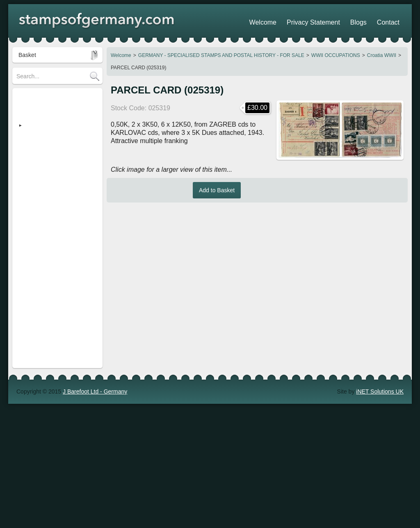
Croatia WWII (382, 55)
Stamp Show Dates (41, 241)
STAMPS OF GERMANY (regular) (48, 100)
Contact (392, 20)
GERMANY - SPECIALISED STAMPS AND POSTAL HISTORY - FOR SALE (221, 55)
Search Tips (32, 216)
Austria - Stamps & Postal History (49, 175)
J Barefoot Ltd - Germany (95, 272)
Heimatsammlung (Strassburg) (55, 146)
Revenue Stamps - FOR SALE (55, 159)
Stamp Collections (40, 191)
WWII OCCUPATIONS (336, 55)
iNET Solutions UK (380, 272)
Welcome (121, 55)
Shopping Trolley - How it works (57, 228)
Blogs (369, 20)
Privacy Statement (332, 20)
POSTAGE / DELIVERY (47, 204)
